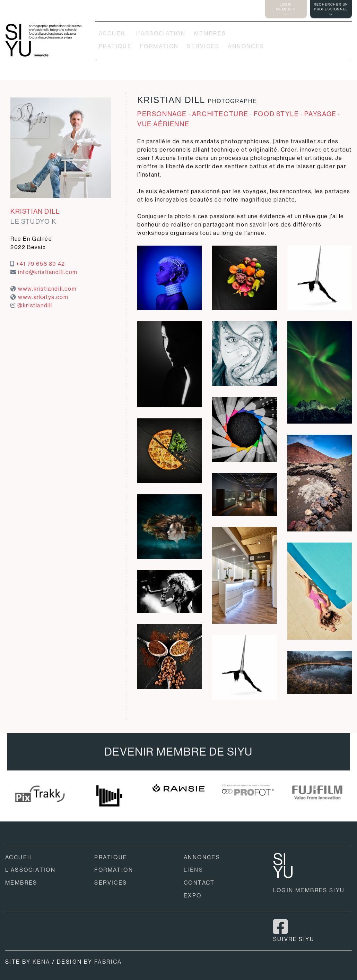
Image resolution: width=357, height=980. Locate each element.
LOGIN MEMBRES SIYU (309, 890)
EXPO (193, 896)
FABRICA (108, 962)
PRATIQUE (115, 46)
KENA (41, 962)
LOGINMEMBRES (286, 9)
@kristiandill (35, 305)
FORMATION (159, 46)
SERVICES (203, 46)
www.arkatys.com (43, 297)
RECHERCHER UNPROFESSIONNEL (331, 9)
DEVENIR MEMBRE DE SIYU (178, 752)
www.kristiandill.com (47, 289)
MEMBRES (210, 33)
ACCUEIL (113, 33)
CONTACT (199, 883)
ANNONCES (246, 46)
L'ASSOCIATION (161, 33)
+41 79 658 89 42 (41, 264)
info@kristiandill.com (48, 272)
